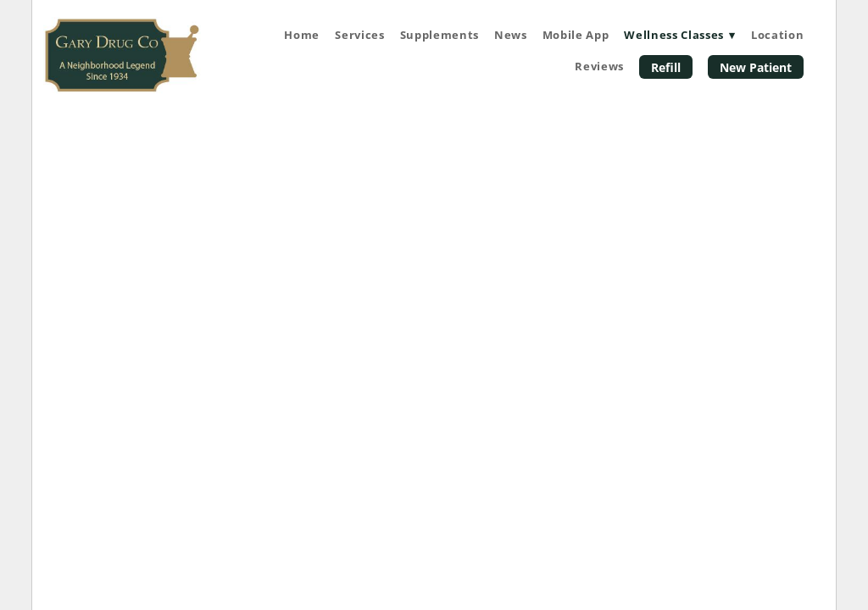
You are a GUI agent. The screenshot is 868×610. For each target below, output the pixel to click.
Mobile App (576, 35)
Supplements (440, 35)
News (511, 35)
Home (302, 35)
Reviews (599, 66)
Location (777, 35)
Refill (666, 67)
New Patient (756, 67)
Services (359, 35)
